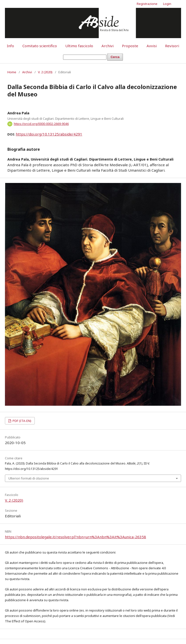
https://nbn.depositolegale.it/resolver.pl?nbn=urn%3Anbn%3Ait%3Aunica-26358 (76, 537)
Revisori (172, 46)
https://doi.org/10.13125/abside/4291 (49, 134)
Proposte (130, 46)
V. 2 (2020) (45, 72)
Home (12, 72)
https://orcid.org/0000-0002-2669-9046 (41, 124)
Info (10, 46)
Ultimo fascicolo (79, 46)
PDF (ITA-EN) (22, 421)
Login (167, 4)
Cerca (115, 57)
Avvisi (152, 46)
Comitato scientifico (40, 46)
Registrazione (147, 4)
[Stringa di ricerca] (85, 57)
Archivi (108, 46)
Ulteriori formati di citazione (29, 478)
